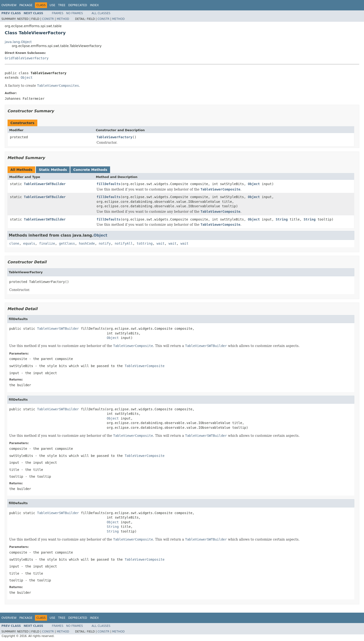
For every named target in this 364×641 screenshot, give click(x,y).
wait (161, 243)
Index (94, 5)
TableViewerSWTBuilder (45, 184)
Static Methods (53, 170)
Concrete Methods (90, 170)
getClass (67, 243)
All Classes (101, 13)
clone (14, 243)
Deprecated (78, 5)
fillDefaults (109, 184)
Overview (9, 5)
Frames (58, 13)
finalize (47, 243)
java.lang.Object (18, 42)
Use (52, 5)
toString (145, 243)
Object (27, 78)
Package (26, 5)
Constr (48, 19)
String (282, 219)
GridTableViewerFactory (27, 58)
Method (63, 19)
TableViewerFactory (115, 137)
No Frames (75, 13)
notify (105, 243)
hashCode (87, 243)
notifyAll (124, 243)
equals (29, 243)
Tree (62, 5)
